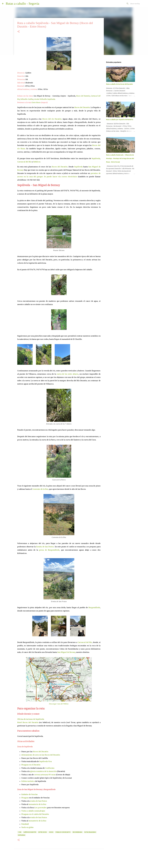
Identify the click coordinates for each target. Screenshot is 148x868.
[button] (18, 32)
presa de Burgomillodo (49, 550)
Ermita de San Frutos (45, 547)
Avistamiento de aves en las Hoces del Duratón (41, 755)
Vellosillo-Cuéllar (27, 99)
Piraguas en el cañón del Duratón (35, 814)
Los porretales (41, 808)
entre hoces (43, 832)
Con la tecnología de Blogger (74, 861)
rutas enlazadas (90, 832)
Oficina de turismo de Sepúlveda (31, 719)
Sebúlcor (37, 162)
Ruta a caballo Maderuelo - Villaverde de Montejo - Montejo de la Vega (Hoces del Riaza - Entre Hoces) (120, 158)
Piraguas (25, 798)
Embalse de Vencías (29, 794)
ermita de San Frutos (38, 801)
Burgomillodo (94, 607)
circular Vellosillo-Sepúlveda (44, 99)
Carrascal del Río (24, 162)
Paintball (25, 824)
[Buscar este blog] (136, 4)
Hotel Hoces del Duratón (28, 722)
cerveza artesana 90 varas (45, 775)
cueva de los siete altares (68, 374)
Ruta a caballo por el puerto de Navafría (120, 120)
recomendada (77, 832)
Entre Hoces (36, 102)
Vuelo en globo (27, 827)
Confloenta (50, 768)
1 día (20, 832)
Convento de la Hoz (40, 489)
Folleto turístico (28, 781)
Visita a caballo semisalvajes (33, 811)
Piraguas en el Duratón (31, 765)
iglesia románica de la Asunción (43, 771)
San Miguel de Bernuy (66, 652)
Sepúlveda (96, 158)
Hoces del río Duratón (52, 119)
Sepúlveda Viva (45, 761)
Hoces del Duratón (83, 96)
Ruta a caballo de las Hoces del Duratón (119, 84)
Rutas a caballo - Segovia (22, 4)
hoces (51, 832)
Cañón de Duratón (30, 832)
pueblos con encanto (63, 832)
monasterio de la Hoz (37, 804)
